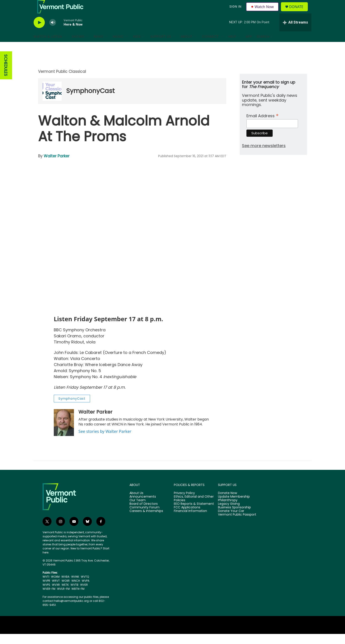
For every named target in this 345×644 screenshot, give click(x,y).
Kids (137, 47)
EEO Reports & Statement (194, 514)
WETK (65, 595)
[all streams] (295, 33)
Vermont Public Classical (62, 82)
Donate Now (227, 503)
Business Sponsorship (234, 518)
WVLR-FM (63, 599)
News (99, 47)
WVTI (46, 587)
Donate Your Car (231, 521)
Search (263, 47)
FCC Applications (187, 518)
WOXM (55, 587)
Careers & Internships (146, 521)
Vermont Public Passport (237, 525)
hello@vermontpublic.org (71, 611)
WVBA (65, 587)
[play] (39, 33)
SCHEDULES (6, 75)
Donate (299, 12)
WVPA (86, 591)
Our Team (138, 510)
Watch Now (263, 12)
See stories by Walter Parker (105, 441)
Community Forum (144, 518)
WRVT (56, 591)
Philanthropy (228, 510)
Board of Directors (144, 514)
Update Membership (234, 507)
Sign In (235, 12)
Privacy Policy (184, 503)
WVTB (74, 595)
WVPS (46, 595)
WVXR (56, 595)
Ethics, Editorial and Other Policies (194, 509)
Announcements (143, 507)
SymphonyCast (90, 101)
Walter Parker (57, 166)
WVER (84, 595)
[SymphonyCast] (52, 101)
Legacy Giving (229, 514)
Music (118, 47)
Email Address (263, 125)
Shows (78, 47)
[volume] (53, 33)
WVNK (75, 587)
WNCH (76, 591)
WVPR (46, 591)
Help (232, 47)
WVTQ (85, 587)
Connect (210, 47)
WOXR (66, 591)
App (249, 47)
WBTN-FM (78, 599)
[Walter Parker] (64, 433)
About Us (136, 503)
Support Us (161, 47)
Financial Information (190, 521)
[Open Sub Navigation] (65, 47)
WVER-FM (49, 599)
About (187, 47)
